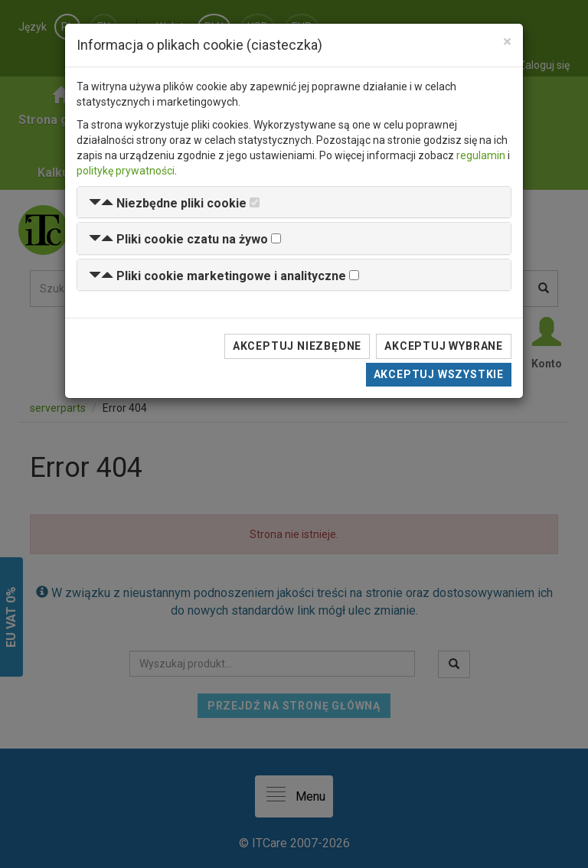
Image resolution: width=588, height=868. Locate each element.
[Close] (507, 42)
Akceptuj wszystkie (439, 374)
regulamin (481, 155)
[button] (168, 203)
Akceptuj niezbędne (297, 346)
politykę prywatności (126, 171)
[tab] (294, 202)
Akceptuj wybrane (444, 346)
